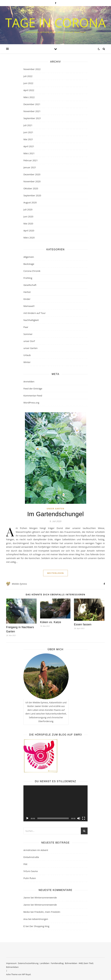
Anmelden (29, 381)
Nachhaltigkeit (31, 320)
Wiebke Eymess (19, 584)
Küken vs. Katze (51, 622)
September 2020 (32, 195)
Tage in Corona (55, 23)
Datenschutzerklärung (28, 963)
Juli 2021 (28, 125)
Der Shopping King (39, 926)
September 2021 (32, 118)
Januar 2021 (30, 167)
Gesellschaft (30, 285)
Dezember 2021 (32, 104)
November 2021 (32, 111)
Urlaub (27, 355)
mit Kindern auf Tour (35, 313)
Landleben (45, 963)
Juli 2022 (28, 76)
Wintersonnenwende (46, 897)
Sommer (28, 334)
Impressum (11, 963)
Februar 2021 (31, 160)
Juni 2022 (28, 83)
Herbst (27, 292)
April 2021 (29, 146)
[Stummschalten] (79, 818)
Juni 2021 (28, 132)
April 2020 (29, 230)
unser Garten (30, 348)
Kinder (27, 299)
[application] (55, 803)
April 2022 (29, 90)
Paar (26, 327)
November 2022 (32, 69)
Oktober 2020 (31, 188)
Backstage (29, 264)
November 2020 (32, 181)
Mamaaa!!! (29, 306)
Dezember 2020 (32, 174)
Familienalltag (57, 963)
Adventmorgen (40, 919)
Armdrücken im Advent (36, 850)
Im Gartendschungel (55, 514)
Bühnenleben (71, 963)
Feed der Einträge (33, 388)
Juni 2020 (28, 216)
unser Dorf (29, 341)
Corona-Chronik (32, 271)
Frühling (28, 278)
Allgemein (29, 257)
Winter (27, 362)
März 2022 (29, 97)
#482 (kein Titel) (86, 963)
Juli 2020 (28, 209)
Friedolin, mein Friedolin (47, 912)
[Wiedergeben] (27, 818)
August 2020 (30, 202)
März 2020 (29, 237)
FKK (25, 864)
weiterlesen (55, 573)
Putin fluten (30, 878)
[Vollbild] (84, 818)
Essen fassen (83, 624)
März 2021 (29, 153)
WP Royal (26, 974)
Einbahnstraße (31, 857)
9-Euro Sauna (31, 871)
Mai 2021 (28, 139)
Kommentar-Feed (33, 396)
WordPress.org (31, 403)
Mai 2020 (28, 223)
